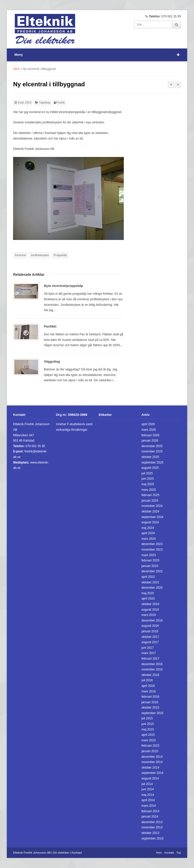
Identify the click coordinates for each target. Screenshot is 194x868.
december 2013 (152, 822)
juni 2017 (148, 648)
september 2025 (152, 463)
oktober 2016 (150, 675)
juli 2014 (147, 784)
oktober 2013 (150, 833)
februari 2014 (150, 811)
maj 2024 (148, 528)
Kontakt (169, 853)
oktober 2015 (150, 708)
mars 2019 (149, 615)
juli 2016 (147, 680)
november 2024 (152, 506)
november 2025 (152, 451)
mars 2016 (149, 691)
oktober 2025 (150, 457)
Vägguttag (52, 361)
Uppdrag (45, 102)
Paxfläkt (50, 326)
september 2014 (152, 773)
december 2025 (152, 446)
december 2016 (152, 664)
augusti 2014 (150, 778)
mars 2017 (149, 653)
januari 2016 (150, 702)
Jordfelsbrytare (40, 255)
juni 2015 (148, 724)
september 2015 (152, 713)
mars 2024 (149, 539)
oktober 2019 (150, 604)
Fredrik (60, 102)
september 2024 (152, 517)
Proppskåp (60, 255)
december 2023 (152, 544)
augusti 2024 (150, 522)
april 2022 (148, 577)
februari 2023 (150, 560)
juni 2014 (148, 789)
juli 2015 (147, 718)
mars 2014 (149, 806)
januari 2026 (150, 441)
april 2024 (148, 533)
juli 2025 (147, 473)
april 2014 (148, 800)
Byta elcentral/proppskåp (64, 286)
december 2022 (152, 571)
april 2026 (148, 424)
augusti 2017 (150, 642)
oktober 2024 (150, 511)
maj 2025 (148, 484)
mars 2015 (149, 740)
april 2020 (148, 599)
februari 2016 (150, 697)
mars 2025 (149, 490)
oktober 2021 (150, 582)
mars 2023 (149, 555)
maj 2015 (148, 729)
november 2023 (152, 550)
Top (179, 853)
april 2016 (148, 686)
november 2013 (152, 827)
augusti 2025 (150, 468)
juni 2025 (148, 479)
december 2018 (152, 620)
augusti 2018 (150, 626)
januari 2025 (150, 501)
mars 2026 (149, 430)
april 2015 (148, 735)
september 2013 (152, 838)
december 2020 (152, 588)
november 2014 (152, 762)
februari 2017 (150, 659)
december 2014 (152, 757)
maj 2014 (148, 795)
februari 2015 (150, 746)
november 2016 (152, 669)
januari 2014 (150, 817)
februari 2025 (150, 495)
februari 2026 (150, 435)
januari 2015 (150, 751)
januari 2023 (150, 566)
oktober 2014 (150, 768)
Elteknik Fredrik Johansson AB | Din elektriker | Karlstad (47, 853)
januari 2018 (150, 631)
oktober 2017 (150, 637)
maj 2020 (148, 593)
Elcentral (20, 255)
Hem (16, 69)
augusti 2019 (150, 610)
